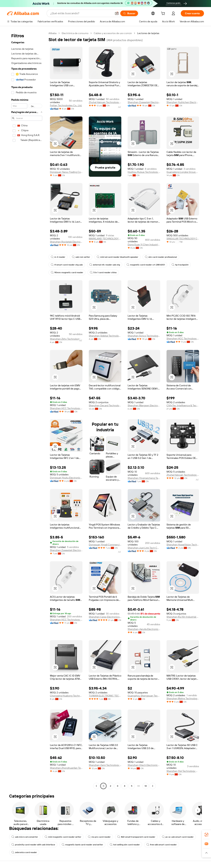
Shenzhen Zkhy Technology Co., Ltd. (66, 339)
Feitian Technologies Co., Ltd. (66, 105)
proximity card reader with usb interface (33, 845)
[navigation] (27, 410)
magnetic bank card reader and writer (82, 845)
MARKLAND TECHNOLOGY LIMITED (105, 239)
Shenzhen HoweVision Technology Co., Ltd (183, 545)
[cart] (164, 14)
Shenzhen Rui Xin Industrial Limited (183, 617)
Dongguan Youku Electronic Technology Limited (66, 478)
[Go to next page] (153, 786)
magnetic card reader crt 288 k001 (146, 265)
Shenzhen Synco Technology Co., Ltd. (144, 336)
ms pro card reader (99, 837)
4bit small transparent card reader (136, 837)
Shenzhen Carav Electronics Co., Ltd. (105, 617)
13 (146, 786)
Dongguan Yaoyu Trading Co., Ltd (66, 172)
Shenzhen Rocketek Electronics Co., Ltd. (66, 242)
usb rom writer (81, 257)
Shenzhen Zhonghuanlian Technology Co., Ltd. (66, 768)
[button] (117, 13)
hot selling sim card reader (125, 845)
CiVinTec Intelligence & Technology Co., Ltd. (183, 405)
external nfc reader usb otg (105, 265)
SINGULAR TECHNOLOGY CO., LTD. (183, 239)
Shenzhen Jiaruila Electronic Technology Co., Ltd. (144, 629)
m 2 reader (58, 257)
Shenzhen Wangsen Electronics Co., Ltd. (144, 405)
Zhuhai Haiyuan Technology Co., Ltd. (105, 102)
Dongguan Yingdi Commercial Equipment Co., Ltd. (105, 545)
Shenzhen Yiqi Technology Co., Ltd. (183, 771)
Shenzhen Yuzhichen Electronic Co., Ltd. (183, 102)
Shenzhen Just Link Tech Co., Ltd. (144, 548)
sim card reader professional (161, 257)
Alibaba (52, 33)
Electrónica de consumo (75, 33)
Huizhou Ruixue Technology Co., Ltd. (144, 172)
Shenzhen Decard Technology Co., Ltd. (105, 405)
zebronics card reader (24, 852)
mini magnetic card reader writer (63, 837)
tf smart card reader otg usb (67, 265)
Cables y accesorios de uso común (113, 33)
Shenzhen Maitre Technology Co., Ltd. (183, 698)
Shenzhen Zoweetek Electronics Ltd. (144, 102)
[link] (206, 835)
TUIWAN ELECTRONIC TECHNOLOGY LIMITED (105, 696)
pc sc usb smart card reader (178, 837)
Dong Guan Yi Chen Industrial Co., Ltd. (144, 245)
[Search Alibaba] (81, 13)
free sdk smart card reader (162, 845)
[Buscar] (129, 13)
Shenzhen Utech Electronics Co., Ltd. (144, 765)
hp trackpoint (180, 265)
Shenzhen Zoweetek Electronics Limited (66, 550)
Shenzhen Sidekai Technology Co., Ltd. (105, 336)
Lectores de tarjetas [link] (148, 33)
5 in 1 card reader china (103, 272)
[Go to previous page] (96, 786)
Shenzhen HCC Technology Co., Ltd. (183, 339)
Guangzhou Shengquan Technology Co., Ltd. (144, 696)
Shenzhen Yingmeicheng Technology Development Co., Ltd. (144, 478)
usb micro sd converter (25, 837)
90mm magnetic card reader (67, 272)
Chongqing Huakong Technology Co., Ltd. (66, 696)
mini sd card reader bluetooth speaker (117, 257)
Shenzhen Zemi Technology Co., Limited (105, 765)
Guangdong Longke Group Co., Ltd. (183, 172)
